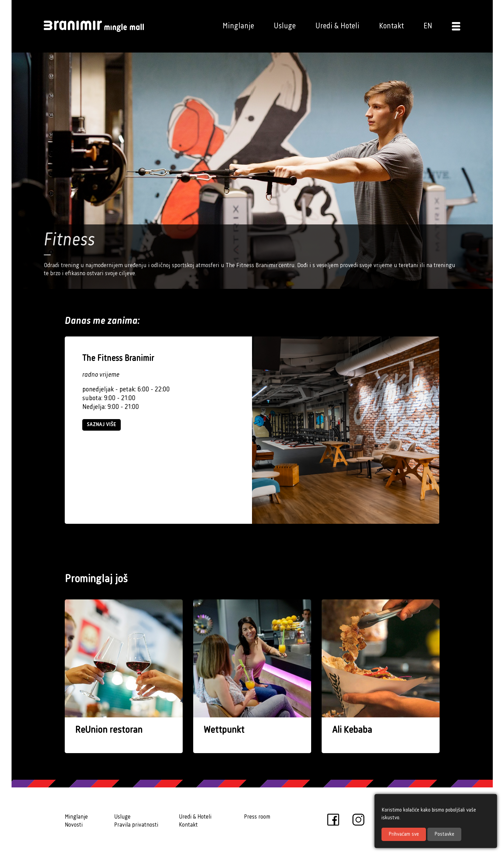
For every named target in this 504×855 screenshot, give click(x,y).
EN (428, 26)
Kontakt (391, 26)
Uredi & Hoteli (337, 26)
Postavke (444, 834)
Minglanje (238, 26)
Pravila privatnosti (136, 825)
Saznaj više (101, 425)
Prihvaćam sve (404, 834)
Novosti (74, 825)
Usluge (285, 26)
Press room (257, 817)
